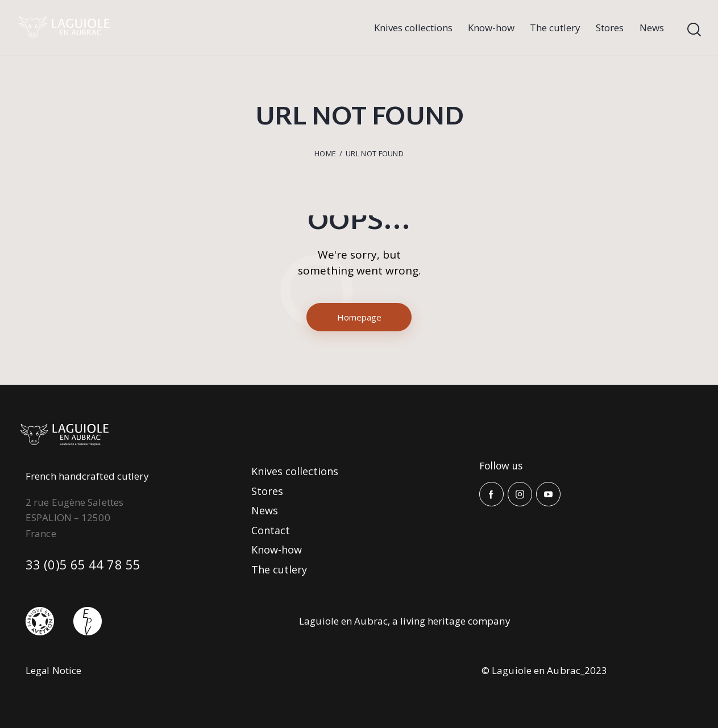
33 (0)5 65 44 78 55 (83, 564)
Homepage (359, 317)
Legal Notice (54, 670)
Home (325, 153)
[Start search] (694, 30)
